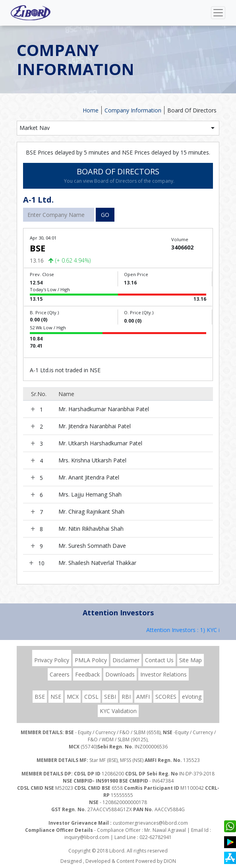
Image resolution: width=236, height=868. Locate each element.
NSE (56, 697)
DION (170, 861)
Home (91, 110)
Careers (60, 674)
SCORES (166, 697)
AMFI (143, 697)
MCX (73, 697)
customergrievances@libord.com (150, 823)
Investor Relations (163, 674)
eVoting (192, 697)
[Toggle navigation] (218, 13)
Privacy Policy (52, 660)
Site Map (191, 660)
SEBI (110, 697)
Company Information (133, 110)
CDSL (91, 697)
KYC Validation (118, 711)
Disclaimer (126, 660)
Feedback (87, 674)
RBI (126, 697)
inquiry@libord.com (87, 837)
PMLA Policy (91, 660)
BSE (40, 697)
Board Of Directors (192, 110)
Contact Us (159, 660)
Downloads (120, 674)
